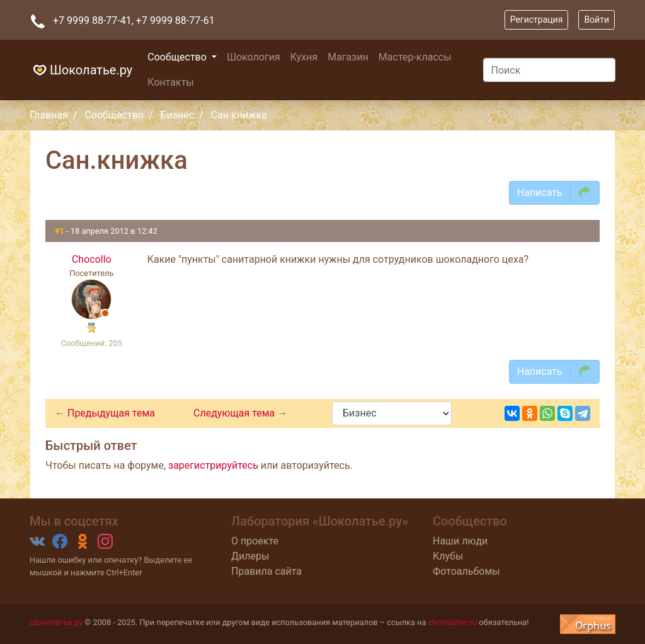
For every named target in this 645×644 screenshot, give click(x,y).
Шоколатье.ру (81, 70)
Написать (540, 193)
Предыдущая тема (111, 413)
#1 (60, 231)
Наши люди (460, 541)
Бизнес (178, 115)
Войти (596, 20)
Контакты (170, 82)
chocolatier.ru (453, 622)
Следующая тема (235, 413)
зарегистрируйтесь (213, 465)
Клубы (448, 556)
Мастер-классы (415, 57)
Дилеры (250, 556)
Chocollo (92, 259)
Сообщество (178, 57)
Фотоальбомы (466, 571)
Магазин (348, 57)
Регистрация (537, 20)
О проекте (255, 541)
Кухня (304, 57)
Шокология (254, 57)
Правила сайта (266, 571)
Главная (49, 115)
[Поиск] (549, 70)
